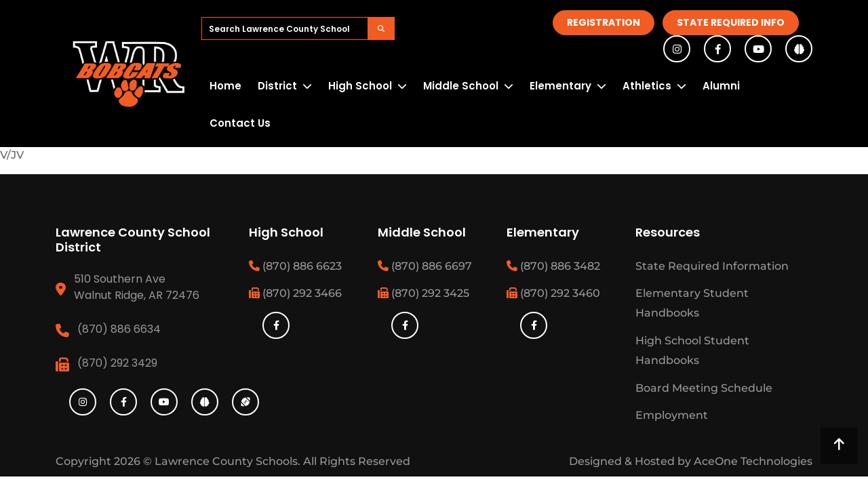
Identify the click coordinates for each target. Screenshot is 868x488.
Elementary (560, 86)
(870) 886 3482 (553, 266)
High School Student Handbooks (692, 350)
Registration (604, 22)
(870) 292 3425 (423, 293)
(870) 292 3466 (295, 293)
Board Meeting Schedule (704, 388)
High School (360, 86)
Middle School (461, 86)
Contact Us (240, 123)
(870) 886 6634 (119, 329)
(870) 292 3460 (553, 293)
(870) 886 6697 (425, 266)
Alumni (721, 86)
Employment (672, 415)
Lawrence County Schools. (229, 461)
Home (225, 86)
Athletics (647, 86)
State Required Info (731, 22)
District (277, 86)
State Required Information (712, 266)
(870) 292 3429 (117, 363)
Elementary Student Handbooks (692, 303)
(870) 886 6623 (295, 266)
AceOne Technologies (753, 461)
